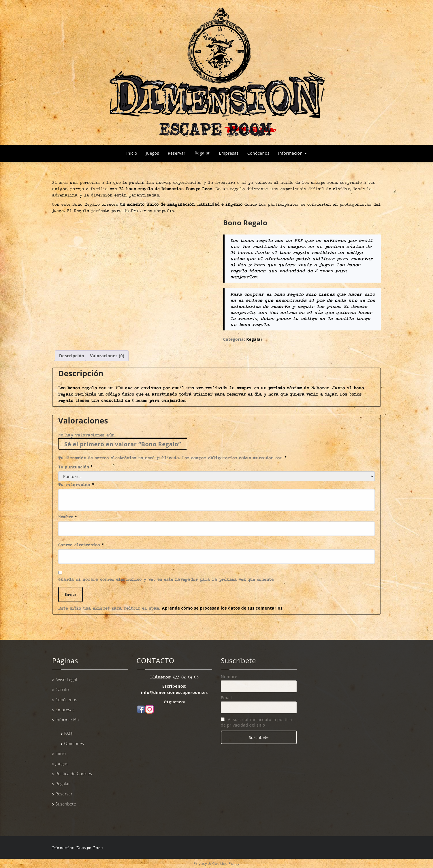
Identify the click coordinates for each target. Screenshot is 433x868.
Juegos (153, 153)
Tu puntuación (76, 467)
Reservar (177, 153)
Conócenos (258, 153)
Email (226, 698)
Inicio (132, 153)
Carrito (62, 690)
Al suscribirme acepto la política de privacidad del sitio (256, 722)
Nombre (68, 517)
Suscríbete (66, 804)
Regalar (202, 153)
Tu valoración (76, 484)
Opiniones (74, 743)
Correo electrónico (81, 545)
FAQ (68, 733)
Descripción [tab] (72, 356)
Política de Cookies (74, 774)
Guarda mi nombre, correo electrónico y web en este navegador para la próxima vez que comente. (166, 579)
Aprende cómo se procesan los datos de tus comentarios (222, 608)
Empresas (229, 153)
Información (292, 153)
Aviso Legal (66, 679)
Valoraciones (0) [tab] (107, 356)
